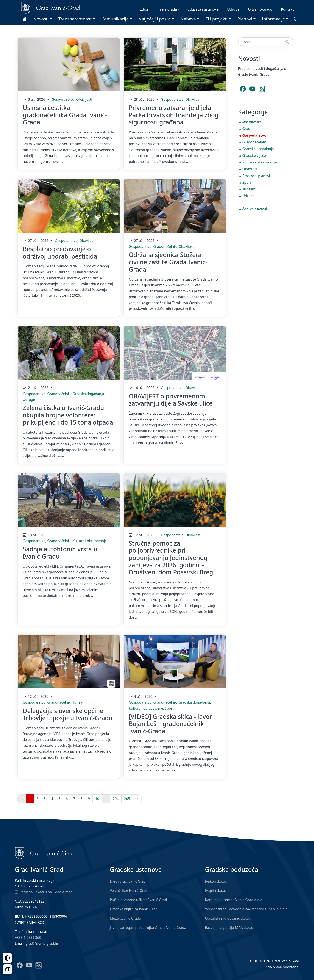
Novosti (41, 19)
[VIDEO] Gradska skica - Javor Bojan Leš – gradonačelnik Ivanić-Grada (170, 724)
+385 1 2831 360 (28, 938)
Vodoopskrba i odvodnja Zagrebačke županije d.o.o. (247, 909)
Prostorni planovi (256, 176)
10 (97, 799)
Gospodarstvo (63, 99)
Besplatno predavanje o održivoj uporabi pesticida (60, 252)
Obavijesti (84, 99)
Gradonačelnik (165, 246)
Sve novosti (252, 122)
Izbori (145, 9)
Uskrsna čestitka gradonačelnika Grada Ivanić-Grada (65, 115)
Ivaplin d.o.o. (215, 891)
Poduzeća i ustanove (202, 9)
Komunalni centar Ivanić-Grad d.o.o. (234, 900)
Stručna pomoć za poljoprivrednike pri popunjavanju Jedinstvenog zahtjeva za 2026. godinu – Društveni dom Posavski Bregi (172, 558)
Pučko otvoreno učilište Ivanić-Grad (138, 900)
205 (127, 799)
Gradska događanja (88, 394)
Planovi (245, 19)
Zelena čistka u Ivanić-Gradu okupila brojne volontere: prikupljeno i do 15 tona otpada (68, 415)
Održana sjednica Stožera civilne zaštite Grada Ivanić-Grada (168, 262)
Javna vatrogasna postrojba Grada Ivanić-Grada (148, 928)
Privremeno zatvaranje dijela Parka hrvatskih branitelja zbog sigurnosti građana (174, 115)
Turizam (79, 702)
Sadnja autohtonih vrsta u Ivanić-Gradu (60, 553)
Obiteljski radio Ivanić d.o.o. (227, 918)
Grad (246, 129)
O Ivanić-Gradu (260, 9)
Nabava (188, 19)
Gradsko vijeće (254, 155)
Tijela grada (167, 9)
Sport (169, 708)
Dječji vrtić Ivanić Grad (128, 881)
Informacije (273, 19)
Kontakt (287, 9)
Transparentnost (75, 19)
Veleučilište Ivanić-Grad (129, 891)
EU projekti (217, 19)
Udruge (233, 9)
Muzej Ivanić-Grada (125, 918)
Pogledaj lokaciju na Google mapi (44, 892)
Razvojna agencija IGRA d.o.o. (229, 928)
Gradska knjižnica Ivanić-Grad (134, 909)
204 (116, 799)
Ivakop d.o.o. (215, 881)
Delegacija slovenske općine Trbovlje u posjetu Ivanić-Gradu (68, 714)
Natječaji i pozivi (155, 19)
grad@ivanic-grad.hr (42, 943)
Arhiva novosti (255, 209)
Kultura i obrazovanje (90, 541)
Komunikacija (115, 19)
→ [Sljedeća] (137, 799)
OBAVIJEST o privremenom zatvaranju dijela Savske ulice (171, 400)
